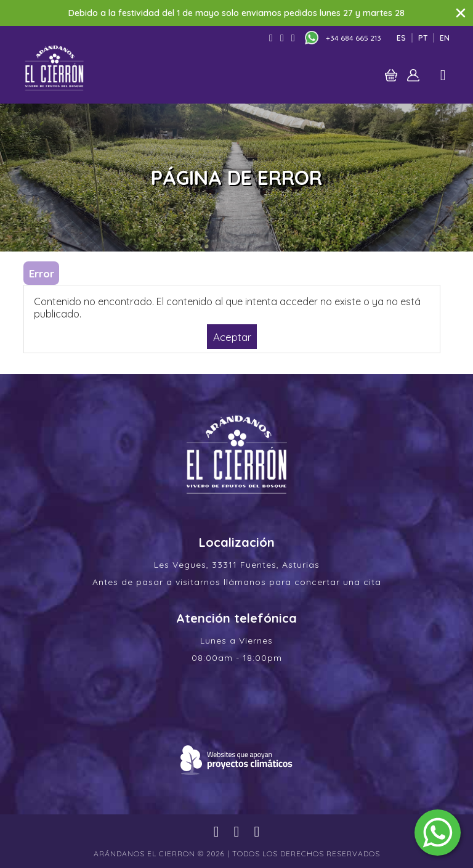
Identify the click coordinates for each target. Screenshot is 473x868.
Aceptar (232, 336)
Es (401, 38)
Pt (423, 38)
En (445, 38)
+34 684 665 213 (354, 38)
